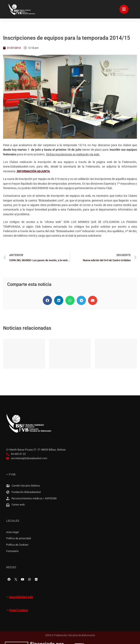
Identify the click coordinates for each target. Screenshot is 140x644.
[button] (47, 300)
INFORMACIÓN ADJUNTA (33, 171)
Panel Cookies (19, 610)
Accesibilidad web (21, 597)
